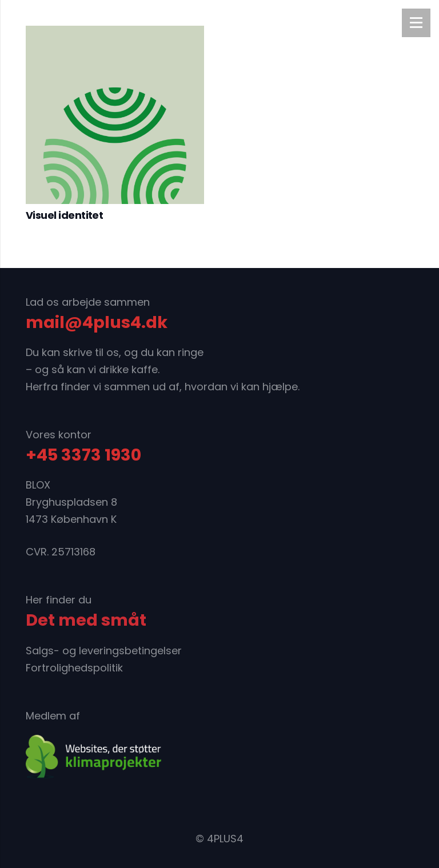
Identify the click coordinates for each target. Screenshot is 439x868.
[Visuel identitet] (115, 115)
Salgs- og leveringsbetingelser (104, 651)
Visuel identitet (64, 215)
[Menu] (416, 23)
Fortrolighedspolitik (74, 668)
